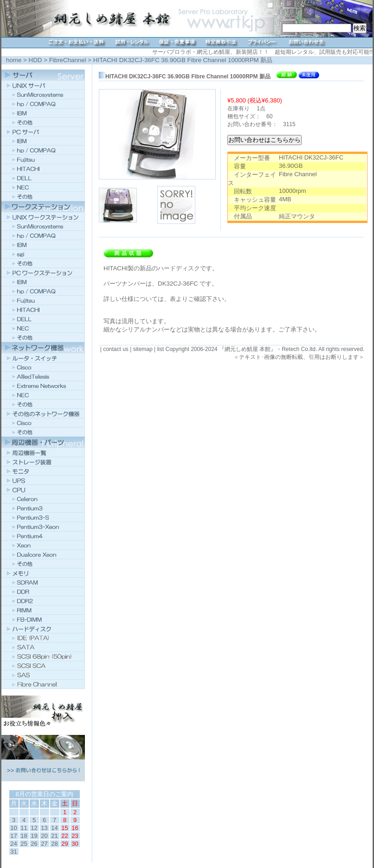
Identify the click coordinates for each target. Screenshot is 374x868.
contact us (116, 349)
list (160, 349)
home (14, 60)
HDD (35, 60)
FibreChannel (68, 60)
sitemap (143, 349)
